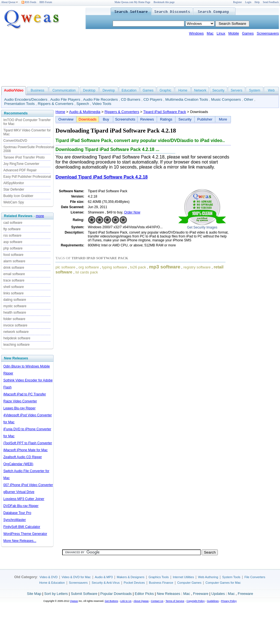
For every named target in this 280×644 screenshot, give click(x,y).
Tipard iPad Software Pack (165, 112)
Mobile (234, 33)
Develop (109, 90)
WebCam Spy (14, 202)
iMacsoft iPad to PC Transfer (25, 394)
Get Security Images (202, 227)
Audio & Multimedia (85, 112)
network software (16, 332)
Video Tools (102, 104)
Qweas (74, 601)
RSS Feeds (29, 2)
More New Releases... (20, 541)
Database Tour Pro (17, 513)
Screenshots (125, 119)
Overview (66, 119)
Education (129, 90)
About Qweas (10, 2)
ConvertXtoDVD (15, 141)
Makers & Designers (131, 577)
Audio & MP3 (104, 577)
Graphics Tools (159, 577)
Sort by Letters (56, 594)
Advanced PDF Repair (20, 170)
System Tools (231, 577)
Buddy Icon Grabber (18, 196)
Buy (106, 119)
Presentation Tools (19, 104)
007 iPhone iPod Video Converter (28, 485)
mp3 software (165, 267)
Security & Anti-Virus (106, 583)
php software (13, 248)
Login (248, 2)
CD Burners (131, 99)
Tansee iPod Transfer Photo (24, 157)
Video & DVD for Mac (76, 577)
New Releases (168, 594)
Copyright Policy (196, 601)
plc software (65, 267)
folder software (14, 319)
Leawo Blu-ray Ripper (19, 408)
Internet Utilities (184, 577)
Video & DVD (49, 577)
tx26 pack (138, 267)
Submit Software (84, 594)
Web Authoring (208, 577)
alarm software (14, 261)
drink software (14, 268)
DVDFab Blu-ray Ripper (21, 506)
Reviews (147, 119)
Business (38, 90)
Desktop (89, 90)
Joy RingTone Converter (21, 164)
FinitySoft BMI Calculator (22, 527)
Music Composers (226, 99)
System (255, 90)
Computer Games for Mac (223, 583)
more (40, 216)
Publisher (205, 119)
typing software (115, 267)
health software (15, 313)
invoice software (15, 325)
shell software (14, 287)
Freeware (201, 594)
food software (13, 255)
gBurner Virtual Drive (19, 492)
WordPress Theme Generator (25, 534)
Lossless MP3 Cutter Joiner (24, 499)
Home (183, 90)
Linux (221, 33)
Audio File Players (65, 99)
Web (271, 90)
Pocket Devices (134, 583)
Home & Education (52, 583)
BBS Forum (46, 2)
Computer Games (189, 583)
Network (200, 90)
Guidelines (213, 601)
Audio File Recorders (100, 99)
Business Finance (161, 583)
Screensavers (268, 33)
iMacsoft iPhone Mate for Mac (26, 450)
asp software (13, 242)
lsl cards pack (87, 272)
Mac (210, 33)
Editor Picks (144, 594)
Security (218, 90)
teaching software (16, 345)
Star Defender (14, 189)
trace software (14, 280)
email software (14, 274)
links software (14, 293)
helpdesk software (17, 338)
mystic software (15, 306)
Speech (83, 104)
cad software (13, 223)
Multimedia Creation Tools (187, 99)
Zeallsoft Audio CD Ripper (23, 457)
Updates (218, 594)
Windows (196, 33)
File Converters (255, 577)
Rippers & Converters (56, 104)
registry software (197, 267)
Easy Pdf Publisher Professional (27, 177)
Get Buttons (112, 601)
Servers (236, 90)
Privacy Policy (229, 601)
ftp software (12, 229)
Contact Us (157, 601)
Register (237, 2)
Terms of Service (175, 601)
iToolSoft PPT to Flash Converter (28, 443)
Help (257, 2)
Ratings (166, 119)
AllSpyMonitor (14, 183)
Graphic (165, 90)
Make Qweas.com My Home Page (132, 2)
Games (248, 33)
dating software (15, 300)
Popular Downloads (116, 594)
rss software (12, 236)
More (223, 119)
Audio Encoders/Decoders (26, 99)
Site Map (34, 594)
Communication (64, 90)
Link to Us (126, 601)
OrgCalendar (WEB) (18, 464)
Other (249, 99)
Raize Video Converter (20, 401)
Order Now (132, 212)
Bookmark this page (164, 2)
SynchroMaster (15, 520)
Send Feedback (271, 2)
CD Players (153, 99)
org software (89, 267)
